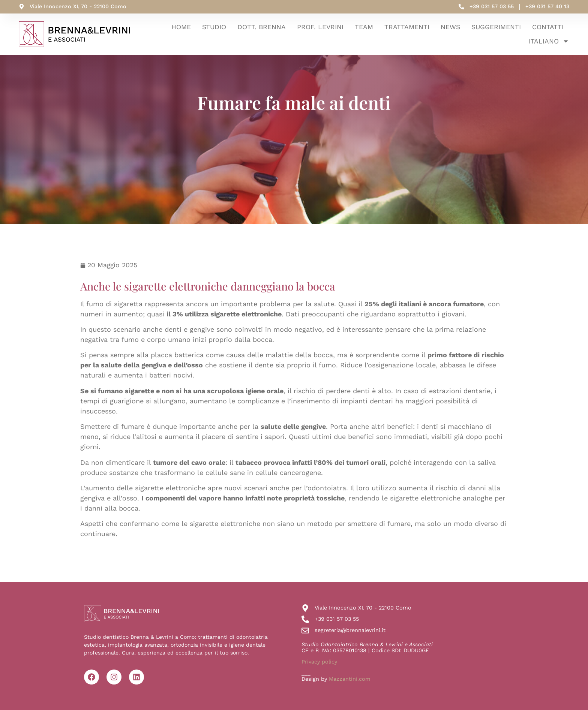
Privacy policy (319, 662)
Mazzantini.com (350, 679)
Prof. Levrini (320, 27)
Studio (214, 27)
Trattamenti (407, 27)
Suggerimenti (496, 27)
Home (181, 27)
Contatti (548, 27)
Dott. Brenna (262, 27)
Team (364, 27)
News (450, 27)
